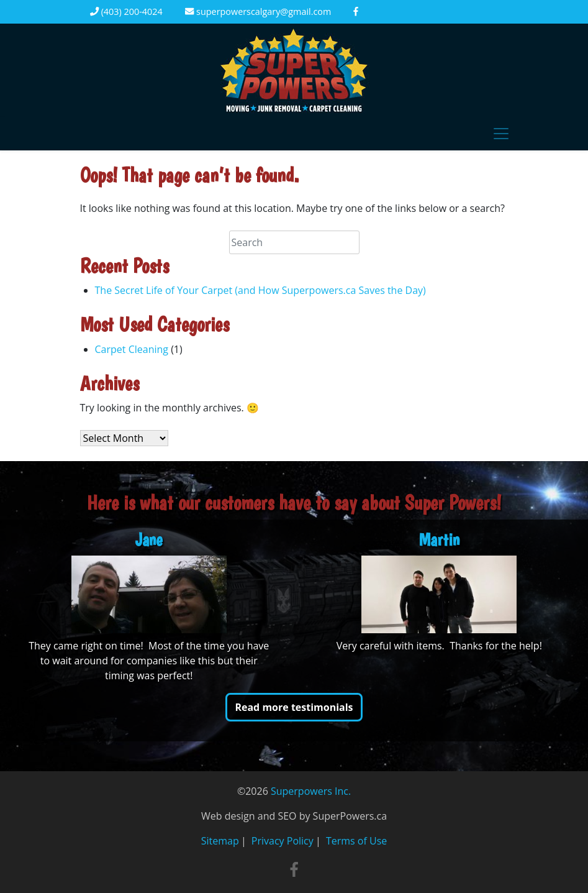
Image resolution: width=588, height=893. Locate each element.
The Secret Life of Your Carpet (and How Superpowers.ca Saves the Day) (260, 290)
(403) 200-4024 (126, 11)
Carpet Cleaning (132, 349)
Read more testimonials (294, 707)
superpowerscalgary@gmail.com (258, 11)
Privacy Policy (283, 841)
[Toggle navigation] (501, 134)
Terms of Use (356, 841)
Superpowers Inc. (311, 791)
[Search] (294, 242)
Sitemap (220, 841)
